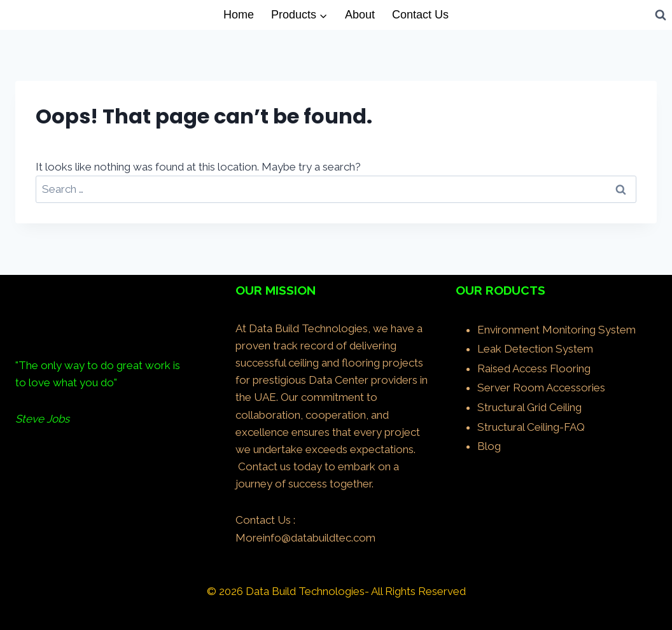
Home (239, 15)
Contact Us (420, 15)
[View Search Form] (661, 15)
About (360, 15)
